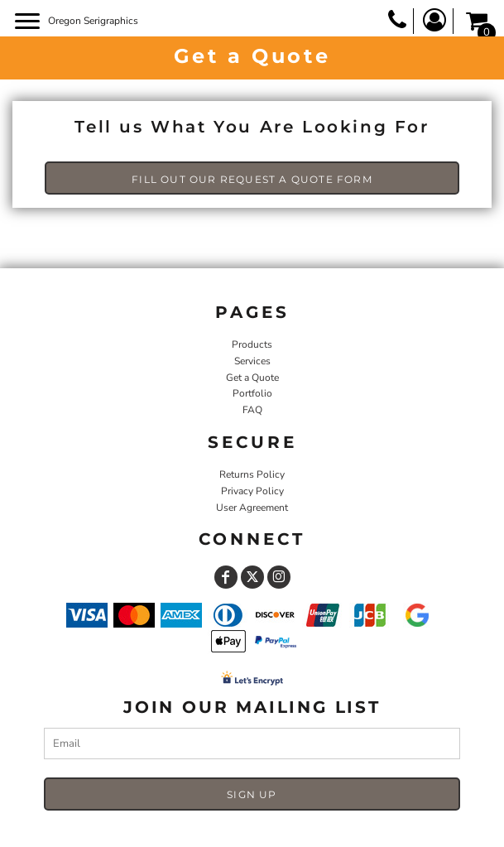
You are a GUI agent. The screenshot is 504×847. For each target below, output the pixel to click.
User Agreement (252, 508)
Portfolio (252, 393)
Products (252, 344)
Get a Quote (252, 378)
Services (252, 361)
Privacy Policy (252, 491)
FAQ (252, 410)
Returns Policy (252, 474)
